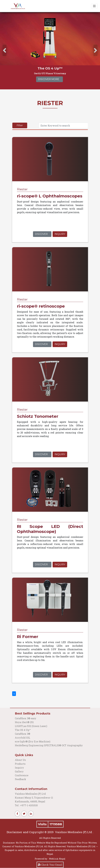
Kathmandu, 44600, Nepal (30, 801)
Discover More (49, 79)
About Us (20, 760)
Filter (20, 125)
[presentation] (5, 50)
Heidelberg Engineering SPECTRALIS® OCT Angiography (49, 745)
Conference (22, 775)
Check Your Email (50, 865)
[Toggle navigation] (94, 6)
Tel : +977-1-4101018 (26, 805)
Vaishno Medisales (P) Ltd (31, 794)
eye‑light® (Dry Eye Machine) (33, 741)
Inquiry (60, 234)
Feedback (20, 779)
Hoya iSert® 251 (24, 722)
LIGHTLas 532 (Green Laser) (31, 726)
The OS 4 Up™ (23, 730)
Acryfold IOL (23, 738)
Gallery (19, 771)
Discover (41, 234)
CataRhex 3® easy (26, 718)
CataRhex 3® (23, 734)
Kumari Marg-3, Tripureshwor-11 (34, 798)
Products (20, 764)
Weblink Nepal (57, 859)
